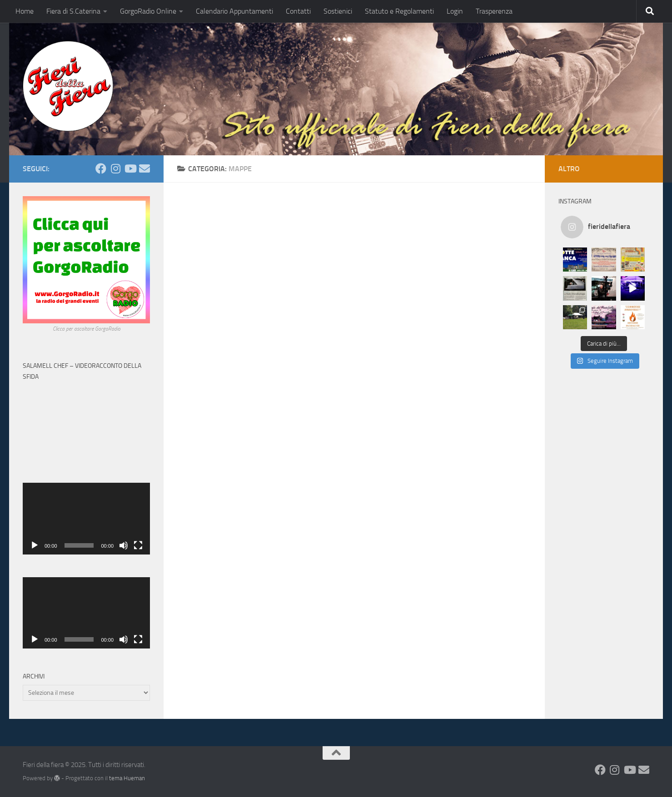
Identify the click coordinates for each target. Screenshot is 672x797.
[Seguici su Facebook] (101, 168)
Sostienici (338, 11)
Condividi (655, 111)
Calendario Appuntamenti (234, 11)
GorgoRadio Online (148, 11)
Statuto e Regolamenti (399, 11)
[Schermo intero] (138, 545)
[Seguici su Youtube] (130, 168)
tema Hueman (127, 778)
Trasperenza (494, 11)
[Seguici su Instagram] (115, 168)
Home (25, 11)
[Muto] (124, 545)
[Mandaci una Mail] (144, 168)
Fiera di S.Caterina (73, 11)
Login (455, 11)
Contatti (298, 11)
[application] (86, 519)
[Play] (35, 545)
